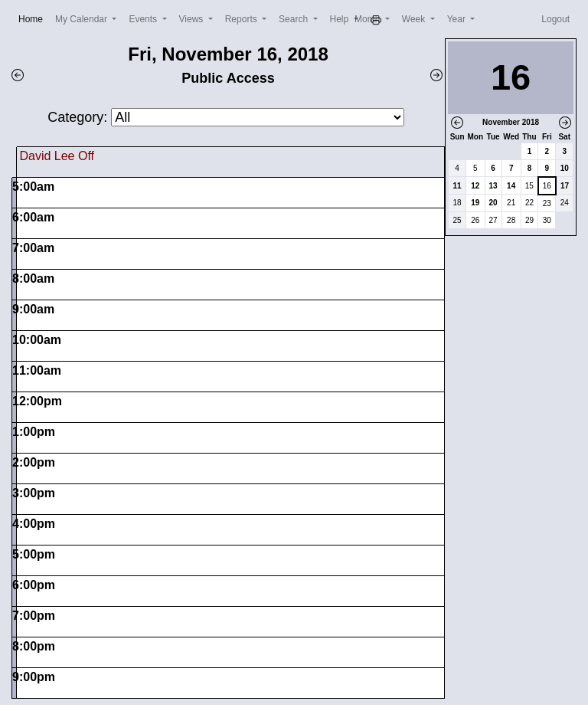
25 (457, 220)
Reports (242, 19)
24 (565, 203)
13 (493, 186)
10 (565, 168)
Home (34, 18)
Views (193, 19)
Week (415, 19)
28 (511, 220)
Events (144, 19)
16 (547, 186)
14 (511, 186)
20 (493, 203)
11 (457, 186)
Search (294, 19)
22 (529, 203)
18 (457, 203)
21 (511, 203)
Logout (555, 19)
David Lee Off (57, 156)
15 (529, 186)
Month (369, 19)
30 (547, 220)
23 (547, 203)
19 (475, 203)
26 (475, 220)
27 (493, 220)
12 (475, 186)
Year (458, 19)
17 (565, 186)
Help (341, 19)
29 (529, 220)
